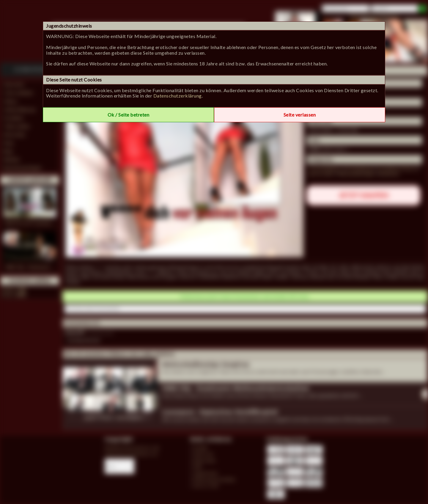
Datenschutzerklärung (178, 96)
